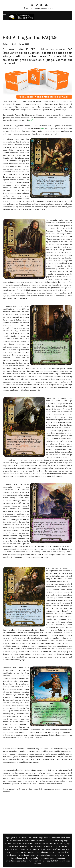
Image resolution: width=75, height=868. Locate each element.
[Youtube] (42, 5)
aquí (31, 120)
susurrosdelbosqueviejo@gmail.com (40, 8)
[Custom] (46, 5)
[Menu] (4, 15)
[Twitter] (37, 5)
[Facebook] (32, 5)
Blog (14, 44)
